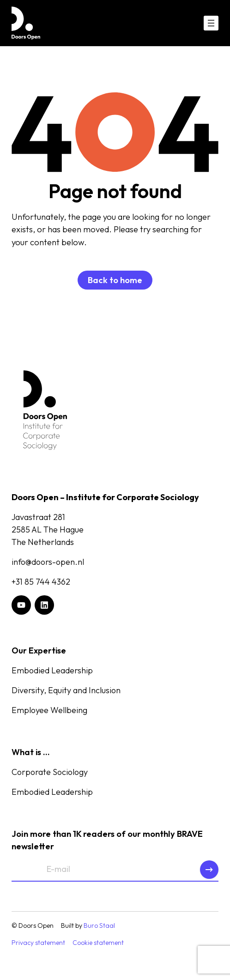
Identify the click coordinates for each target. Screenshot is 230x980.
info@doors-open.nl (48, 562)
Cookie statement (98, 943)
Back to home (115, 280)
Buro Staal (99, 926)
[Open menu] (211, 23)
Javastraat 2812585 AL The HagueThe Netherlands (48, 529)
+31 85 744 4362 (41, 582)
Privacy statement (38, 943)
